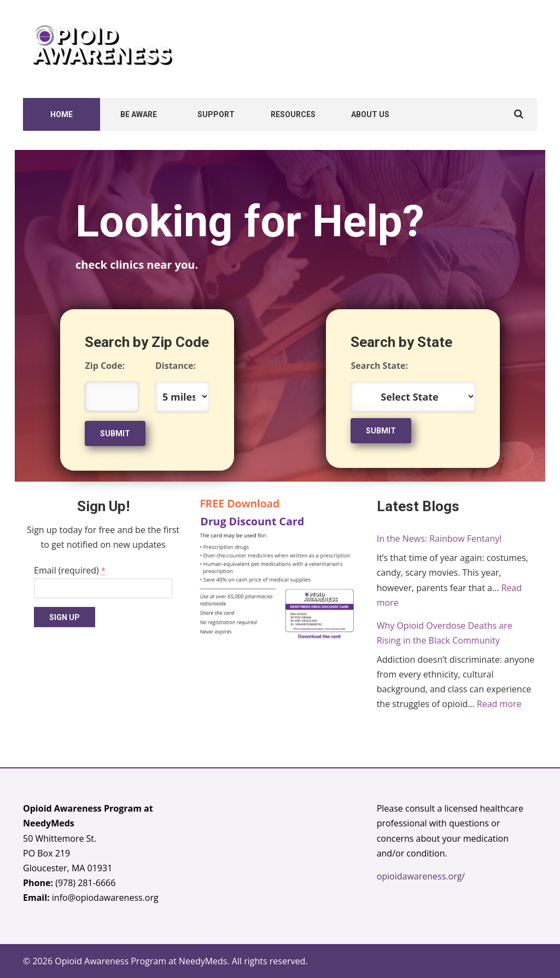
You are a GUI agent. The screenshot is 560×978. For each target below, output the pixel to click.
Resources (293, 114)
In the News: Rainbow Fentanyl (439, 539)
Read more (499, 704)
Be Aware (139, 114)
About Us (370, 114)
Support (216, 114)
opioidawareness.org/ (421, 876)
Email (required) (70, 570)
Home (62, 114)
